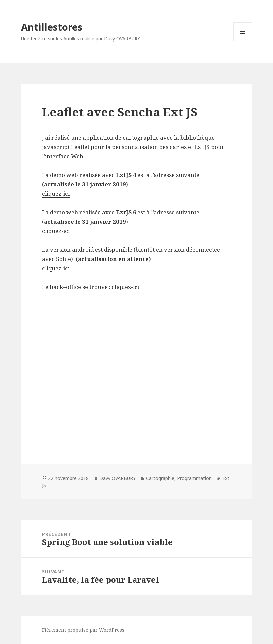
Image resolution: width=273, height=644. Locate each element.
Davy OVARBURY (117, 478)
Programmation (194, 478)
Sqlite (63, 259)
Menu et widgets (243, 41)
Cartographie (160, 478)
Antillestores (52, 27)
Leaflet (80, 147)
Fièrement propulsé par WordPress (83, 630)
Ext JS (202, 147)
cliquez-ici (56, 194)
